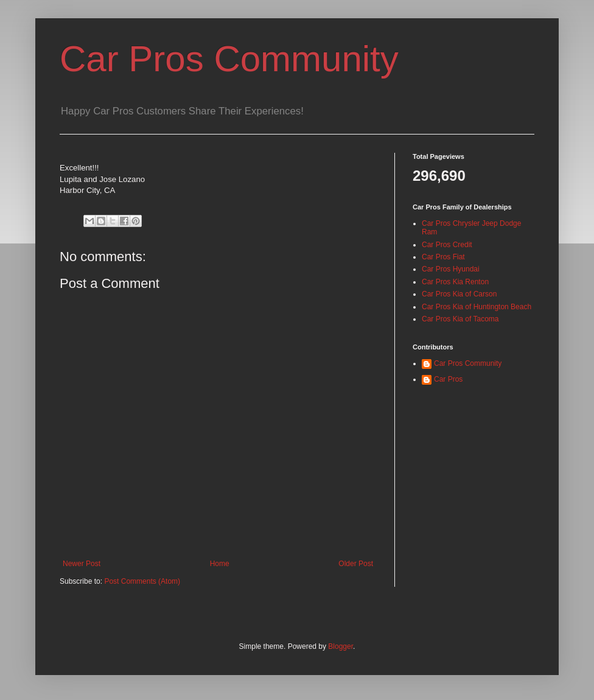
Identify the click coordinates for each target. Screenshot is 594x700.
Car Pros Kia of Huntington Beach (477, 307)
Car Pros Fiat (443, 257)
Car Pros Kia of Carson (459, 294)
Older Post (356, 564)
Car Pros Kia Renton (455, 282)
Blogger (341, 646)
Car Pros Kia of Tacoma (460, 319)
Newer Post (82, 564)
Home (220, 564)
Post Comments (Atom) (142, 581)
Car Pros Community (229, 59)
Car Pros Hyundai (451, 269)
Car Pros (448, 379)
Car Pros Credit (447, 245)
